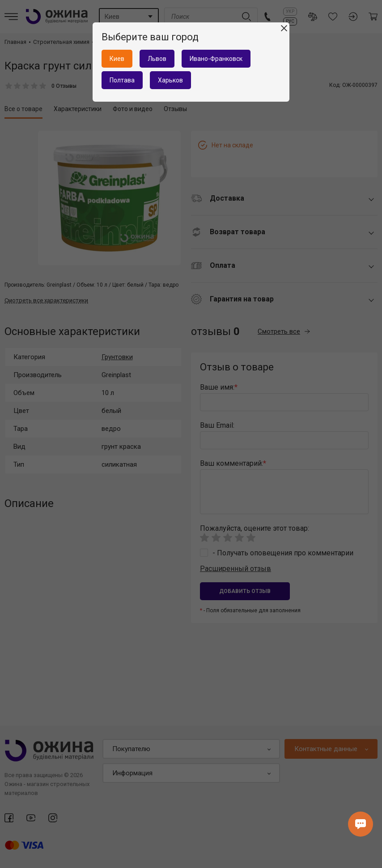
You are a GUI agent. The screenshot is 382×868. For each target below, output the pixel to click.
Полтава (122, 80)
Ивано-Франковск (216, 59)
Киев (117, 59)
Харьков (170, 80)
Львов (157, 59)
